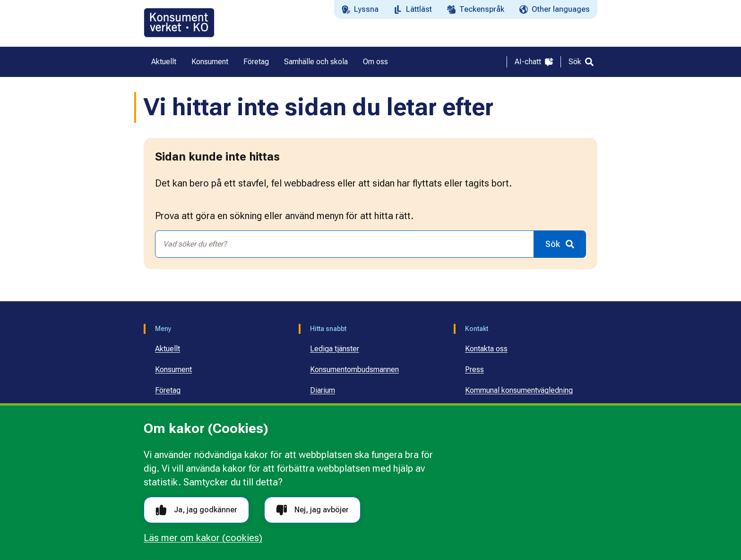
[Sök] (581, 62)
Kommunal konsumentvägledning (519, 390)
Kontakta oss (486, 349)
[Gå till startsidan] (179, 23)
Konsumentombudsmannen (354, 369)
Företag (168, 390)
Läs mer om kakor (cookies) (203, 538)
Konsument (173, 369)
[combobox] (345, 244)
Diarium (323, 390)
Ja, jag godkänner (196, 510)
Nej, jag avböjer (312, 510)
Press (474, 369)
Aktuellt (168, 349)
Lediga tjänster (335, 349)
